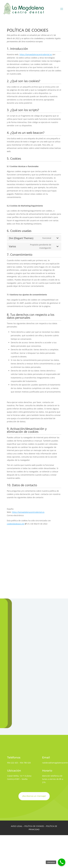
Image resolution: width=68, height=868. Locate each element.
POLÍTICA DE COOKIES (34, 826)
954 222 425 (13, 763)
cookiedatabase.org (16, 524)
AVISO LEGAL (17, 826)
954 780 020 (25, 763)
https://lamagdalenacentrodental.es (36, 54)
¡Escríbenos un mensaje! (34, 796)
